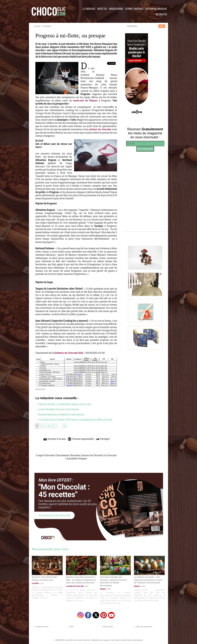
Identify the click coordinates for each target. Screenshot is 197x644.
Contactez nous (40, 627)
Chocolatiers (116, 9)
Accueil (37, 26)
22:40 (142, 586)
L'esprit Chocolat (134, 9)
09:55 (86, 586)
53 (65, 426)
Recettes (102, 9)
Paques (83, 459)
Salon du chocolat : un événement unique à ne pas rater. (64, 404)
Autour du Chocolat (156, 9)
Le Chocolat (89, 9)
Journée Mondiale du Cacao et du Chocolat (57, 409)
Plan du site (107, 627)
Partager (103, 439)
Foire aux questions (142, 627)
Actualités (161, 14)
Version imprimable (81, 439)
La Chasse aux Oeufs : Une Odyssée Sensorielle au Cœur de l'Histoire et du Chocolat (148, 580)
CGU (70, 627)
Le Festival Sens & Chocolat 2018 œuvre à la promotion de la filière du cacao (74, 419)
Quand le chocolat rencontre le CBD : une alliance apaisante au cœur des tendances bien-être (81, 580)
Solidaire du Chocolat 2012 (69, 353)
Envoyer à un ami (54, 439)
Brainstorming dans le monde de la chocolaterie (60, 414)
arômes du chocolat (100, 129)
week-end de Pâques (85, 101)
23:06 (108, 589)
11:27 (41, 583)
